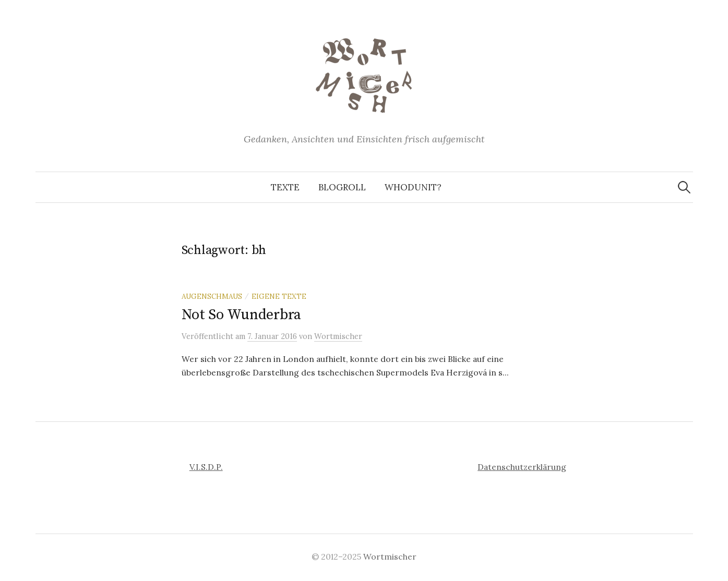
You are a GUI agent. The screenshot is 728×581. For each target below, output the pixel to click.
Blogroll (342, 187)
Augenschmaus (212, 296)
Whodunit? (413, 187)
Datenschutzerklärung (522, 467)
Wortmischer (390, 556)
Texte (285, 187)
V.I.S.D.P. (206, 467)
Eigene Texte (279, 296)
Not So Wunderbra (242, 315)
